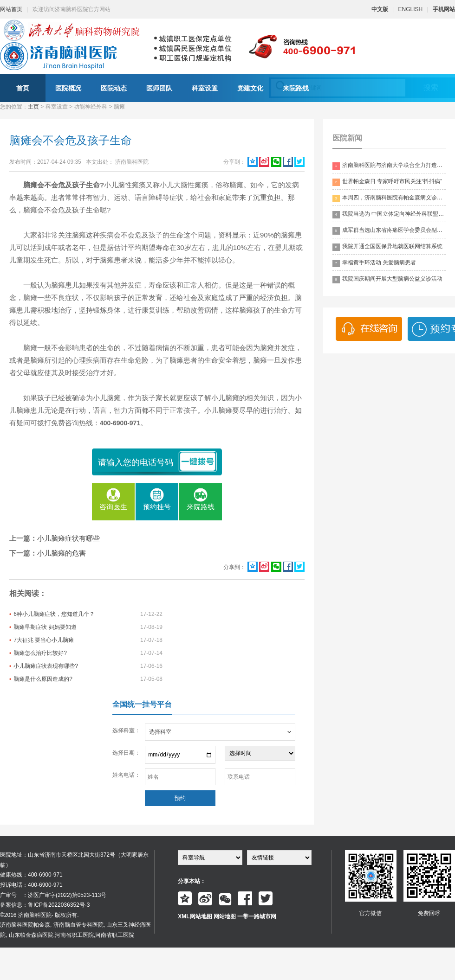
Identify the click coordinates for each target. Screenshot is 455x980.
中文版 (380, 9)
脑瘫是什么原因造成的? (43, 679)
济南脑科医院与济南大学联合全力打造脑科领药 (389, 166)
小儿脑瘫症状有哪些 (68, 538)
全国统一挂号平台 (142, 704)
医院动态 (114, 88)
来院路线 (296, 88)
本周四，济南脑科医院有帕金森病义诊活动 (389, 198)
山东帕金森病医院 (31, 935)
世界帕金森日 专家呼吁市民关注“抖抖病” (387, 182)
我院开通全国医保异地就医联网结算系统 (387, 247)
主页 (33, 107)
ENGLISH (411, 9)
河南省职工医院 (74, 935)
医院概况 (68, 88)
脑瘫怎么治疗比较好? (40, 653)
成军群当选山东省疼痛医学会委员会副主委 (389, 231)
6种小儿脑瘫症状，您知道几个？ (54, 614)
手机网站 (444, 9)
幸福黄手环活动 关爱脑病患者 (374, 263)
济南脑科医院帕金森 (25, 925)
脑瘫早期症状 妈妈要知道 (45, 627)
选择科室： (126, 730)
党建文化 (250, 88)
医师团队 (159, 88)
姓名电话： (126, 775)
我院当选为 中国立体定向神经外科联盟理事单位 (389, 215)
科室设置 (205, 88)
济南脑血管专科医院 (78, 925)
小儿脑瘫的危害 (62, 553)
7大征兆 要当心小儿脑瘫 (44, 640)
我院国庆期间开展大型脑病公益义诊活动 (387, 279)
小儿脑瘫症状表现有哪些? (46, 666)
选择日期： (126, 753)
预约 (180, 798)
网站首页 (11, 9)
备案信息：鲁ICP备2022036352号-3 (45, 905)
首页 (23, 88)
